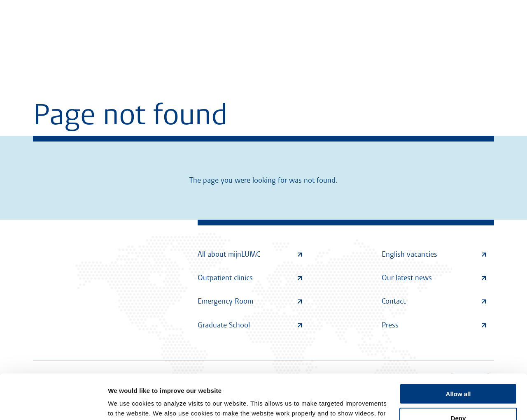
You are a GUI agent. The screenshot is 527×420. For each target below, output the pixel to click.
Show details (127, 404)
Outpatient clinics (250, 278)
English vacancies (434, 254)
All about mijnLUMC (250, 254)
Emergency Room (250, 301)
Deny (458, 376)
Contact (434, 301)
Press (434, 325)
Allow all (458, 352)
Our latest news (434, 278)
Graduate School (250, 325)
